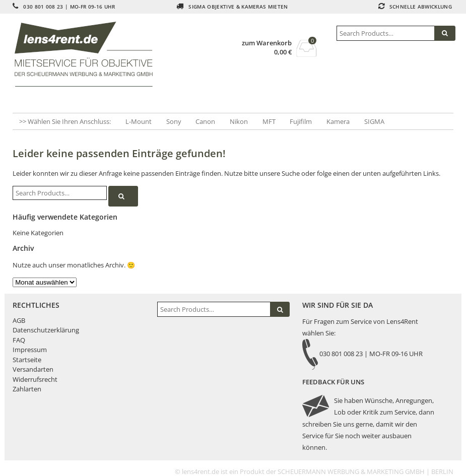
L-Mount (139, 121)
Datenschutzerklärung (46, 330)
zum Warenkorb (267, 43)
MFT (269, 121)
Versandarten (33, 369)
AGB (19, 320)
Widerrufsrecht (35, 379)
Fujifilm (301, 121)
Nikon (239, 121)
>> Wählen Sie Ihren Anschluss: (65, 121)
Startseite (27, 360)
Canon (205, 121)
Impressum (30, 350)
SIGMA (374, 121)
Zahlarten (27, 389)
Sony (174, 121)
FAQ (19, 340)
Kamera (338, 121)
